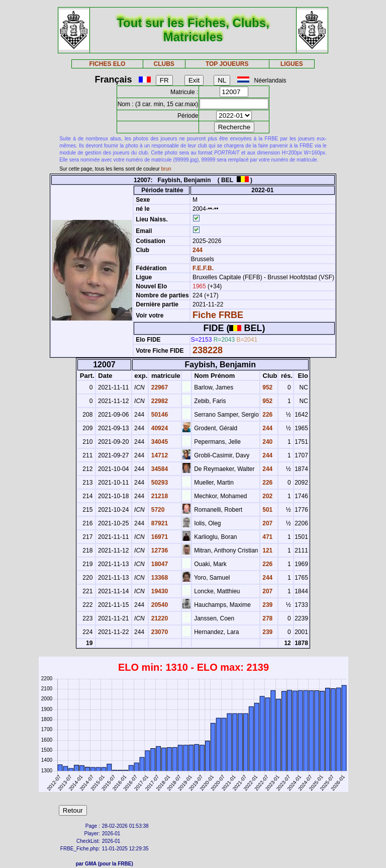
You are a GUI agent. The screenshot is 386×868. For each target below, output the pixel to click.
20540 (159, 605)
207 (267, 523)
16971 (159, 537)
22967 (159, 387)
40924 (159, 428)
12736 (159, 550)
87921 (159, 523)
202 (267, 496)
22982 (159, 401)
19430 (159, 591)
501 (267, 510)
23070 (159, 632)
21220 (159, 618)
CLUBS (164, 64)
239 (267, 605)
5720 (157, 510)
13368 (159, 578)
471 (267, 537)
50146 (159, 415)
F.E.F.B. (203, 268)
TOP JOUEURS (227, 64)
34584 (159, 469)
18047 (159, 564)
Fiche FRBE (218, 315)
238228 (208, 350)
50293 (159, 483)
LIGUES (292, 64)
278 (267, 618)
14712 (159, 455)
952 (267, 387)
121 (267, 550)
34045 (159, 442)
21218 (159, 496)
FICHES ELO (107, 64)
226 (267, 415)
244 (197, 250)
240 (267, 442)
